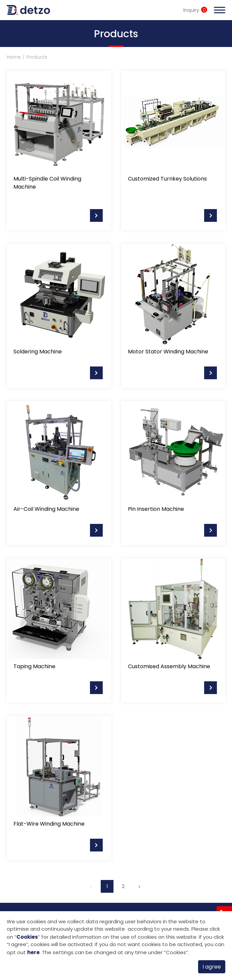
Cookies (27, 937)
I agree (212, 967)
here (33, 952)
